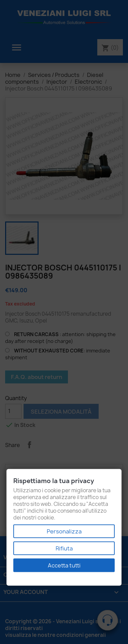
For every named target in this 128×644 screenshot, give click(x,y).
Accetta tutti (64, 565)
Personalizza (64, 531)
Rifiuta (64, 548)
